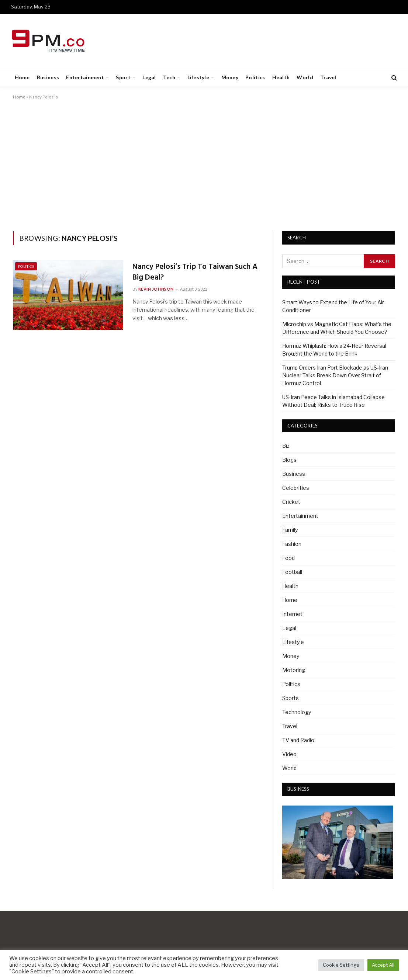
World (305, 77)
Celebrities (296, 488)
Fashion (292, 544)
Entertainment (85, 77)
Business (48, 77)
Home (22, 77)
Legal (149, 77)
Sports (291, 698)
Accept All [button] (383, 965)
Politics (255, 77)
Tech (169, 77)
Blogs (289, 460)
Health (281, 77)
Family (290, 530)
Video (289, 754)
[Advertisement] (204, 164)
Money (230, 77)
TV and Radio (298, 740)
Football (292, 572)
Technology (297, 712)
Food (288, 558)
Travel (328, 77)
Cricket (291, 502)
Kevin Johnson (156, 289)
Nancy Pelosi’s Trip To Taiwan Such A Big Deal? (195, 272)
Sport (123, 77)
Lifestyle (198, 77)
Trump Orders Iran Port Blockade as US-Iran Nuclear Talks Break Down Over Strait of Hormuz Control (335, 375)
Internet (292, 614)
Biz (286, 446)
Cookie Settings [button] (341, 965)
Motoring (294, 670)
